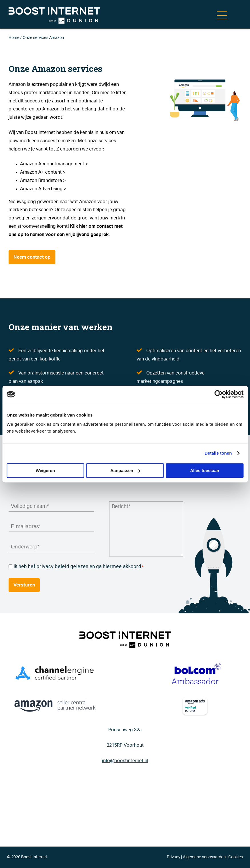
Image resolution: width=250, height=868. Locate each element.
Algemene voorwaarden (204, 857)
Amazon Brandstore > (43, 181)
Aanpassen (125, 470)
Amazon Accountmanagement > (54, 164)
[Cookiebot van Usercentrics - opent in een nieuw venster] (218, 394)
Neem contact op (32, 257)
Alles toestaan (205, 470)
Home (14, 38)
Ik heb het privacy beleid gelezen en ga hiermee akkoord (79, 567)
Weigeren (45, 470)
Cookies (236, 857)
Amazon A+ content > (43, 172)
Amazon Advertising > (43, 189)
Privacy (174, 857)
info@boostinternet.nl (125, 761)
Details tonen (218, 453)
